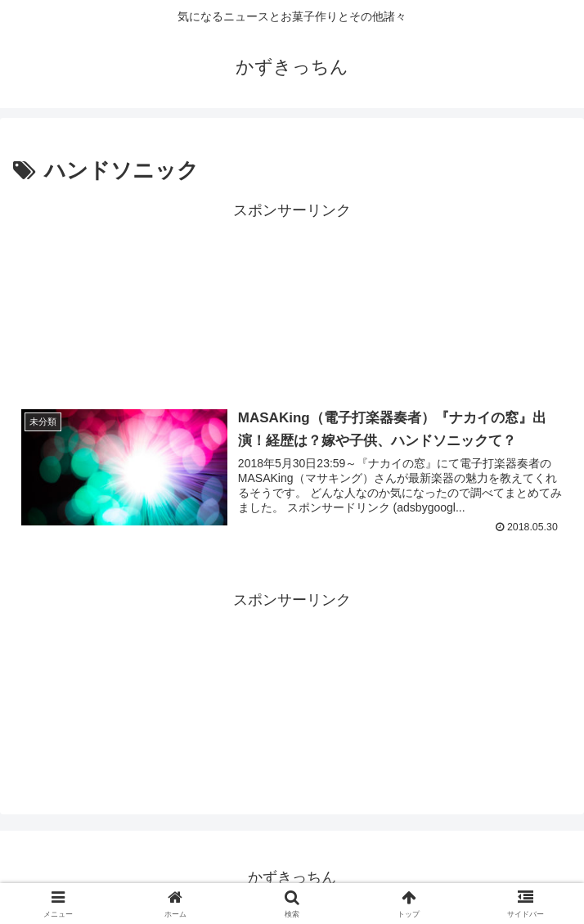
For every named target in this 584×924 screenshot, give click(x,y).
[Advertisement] (292, 298)
